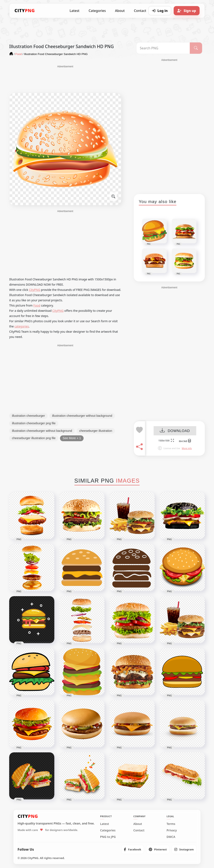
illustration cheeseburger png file (34, 423)
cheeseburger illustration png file (34, 438)
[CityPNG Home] (25, 11)
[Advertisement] (65, 79)
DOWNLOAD (175, 431)
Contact (139, 830)
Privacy (172, 830)
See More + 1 (72, 438)
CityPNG (34, 290)
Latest (75, 11)
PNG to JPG (108, 837)
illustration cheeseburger (28, 416)
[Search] (196, 48)
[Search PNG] (163, 48)
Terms (171, 824)
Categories (97, 11)
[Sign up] (187, 11)
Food (37, 305)
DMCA (171, 837)
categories (22, 326)
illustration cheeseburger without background (82, 416)
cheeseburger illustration (96, 431)
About (120, 11)
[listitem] (133, 849)
